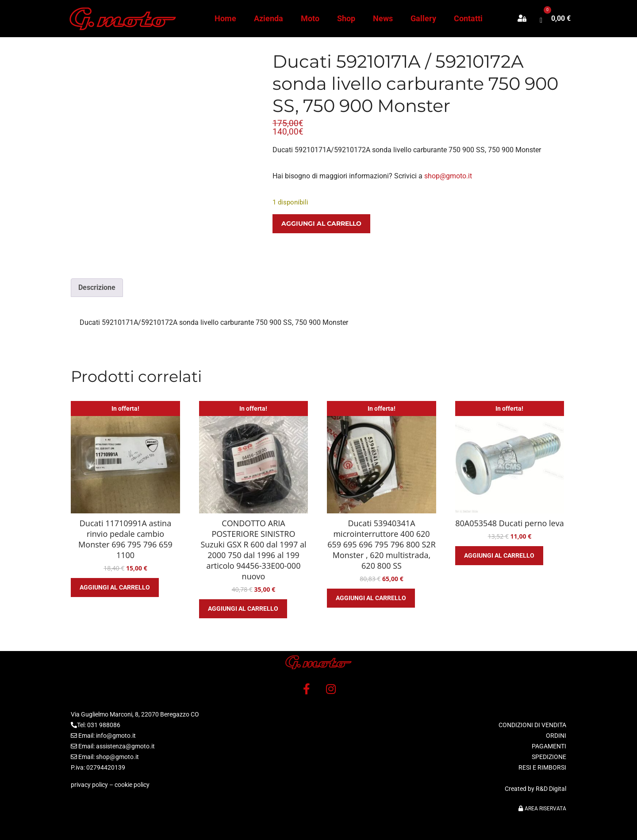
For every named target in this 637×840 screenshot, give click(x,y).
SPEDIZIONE (549, 757)
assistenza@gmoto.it (125, 746)
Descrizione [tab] (97, 287)
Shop (346, 18)
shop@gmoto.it (448, 176)
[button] (526, 19)
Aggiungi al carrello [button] (115, 587)
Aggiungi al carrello (321, 223)
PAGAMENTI (549, 746)
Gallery (423, 18)
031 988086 (104, 725)
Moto (310, 18)
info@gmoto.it (116, 736)
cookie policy (132, 785)
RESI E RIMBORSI (542, 767)
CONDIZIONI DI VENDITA (532, 725)
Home (225, 18)
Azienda (269, 18)
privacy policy (89, 785)
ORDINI (556, 736)
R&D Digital (551, 789)
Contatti (468, 18)
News (383, 18)
